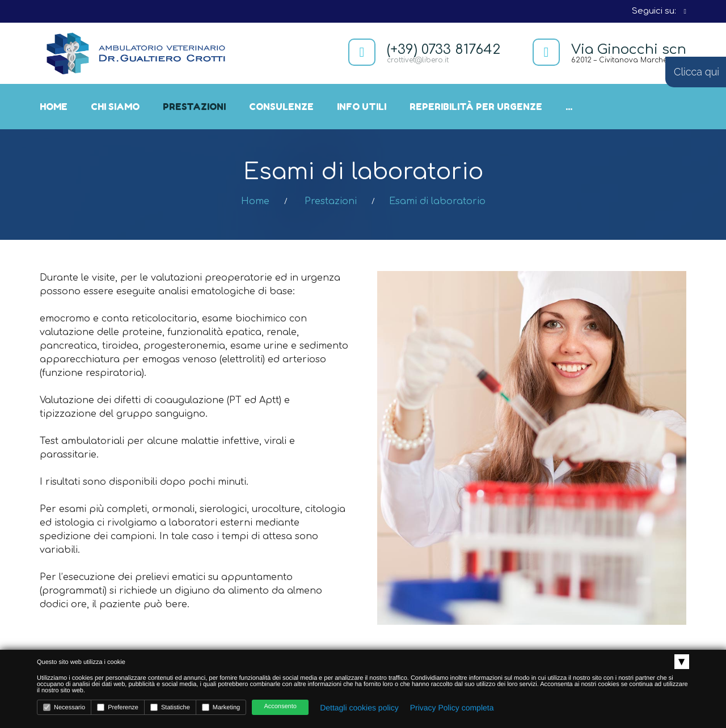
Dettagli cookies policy (359, 708)
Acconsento (280, 706)
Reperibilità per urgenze (476, 107)
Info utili (362, 107)
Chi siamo (115, 107)
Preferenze (118, 707)
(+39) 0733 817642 (444, 50)
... (569, 107)
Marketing (221, 707)
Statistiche (170, 707)
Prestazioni (194, 107)
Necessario (64, 707)
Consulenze (281, 107)
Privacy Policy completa (452, 708)
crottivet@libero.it (418, 60)
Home (54, 107)
